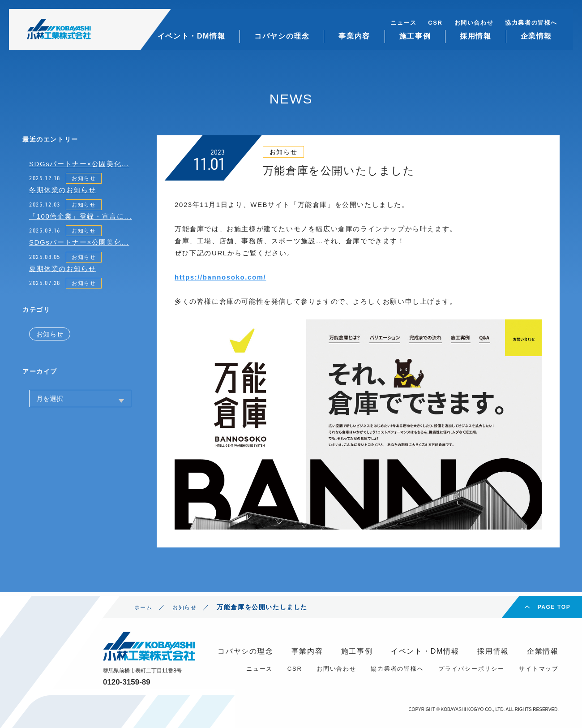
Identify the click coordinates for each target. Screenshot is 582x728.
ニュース (403, 23)
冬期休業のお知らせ (62, 190)
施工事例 (415, 36)
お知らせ (84, 178)
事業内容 (354, 36)
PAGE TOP (554, 607)
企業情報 (536, 36)
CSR (435, 23)
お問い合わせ (474, 23)
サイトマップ (539, 669)
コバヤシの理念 (282, 36)
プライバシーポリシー (471, 669)
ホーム (145, 607)
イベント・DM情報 (191, 36)
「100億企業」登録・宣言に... (81, 216)
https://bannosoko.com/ (220, 277)
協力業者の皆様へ (531, 23)
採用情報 (475, 36)
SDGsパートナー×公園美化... (79, 164)
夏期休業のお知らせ (62, 269)
